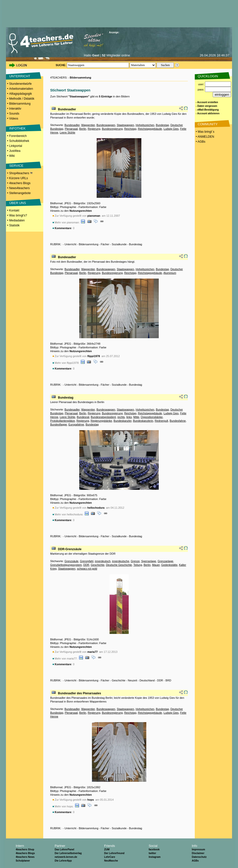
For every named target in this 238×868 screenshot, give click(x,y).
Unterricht (70, 244)
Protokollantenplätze (63, 421)
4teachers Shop (25, 849)
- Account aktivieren (208, 113)
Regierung (94, 129)
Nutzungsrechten (81, 211)
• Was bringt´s (205, 132)
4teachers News (25, 857)
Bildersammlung (20, 104)
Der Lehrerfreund (114, 853)
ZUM (107, 849)
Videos (14, 119)
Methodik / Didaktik (22, 99)
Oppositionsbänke (152, 417)
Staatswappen (125, 125)
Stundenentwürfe (20, 84)
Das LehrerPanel (64, 849)
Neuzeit (132, 680)
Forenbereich (18, 136)
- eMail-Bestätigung (207, 110)
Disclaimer (198, 853)
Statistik (14, 225)
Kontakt (14, 210)
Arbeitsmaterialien (21, 89)
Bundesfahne (178, 421)
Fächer (105, 244)
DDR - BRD (164, 680)
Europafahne (76, 424)
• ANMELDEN (205, 137)
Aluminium (170, 273)
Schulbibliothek (19, 141)
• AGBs (200, 142)
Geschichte (98, 565)
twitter (152, 853)
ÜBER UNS (18, 203)
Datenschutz (199, 857)
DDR (86, 565)
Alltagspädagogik (20, 94)
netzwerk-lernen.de (66, 857)
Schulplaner (23, 861)
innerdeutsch (103, 561)
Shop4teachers (21, 173)
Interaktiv (15, 109)
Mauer (156, 565)
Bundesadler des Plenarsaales (79, 693)
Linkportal (16, 146)
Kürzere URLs (19, 178)
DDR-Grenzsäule (70, 549)
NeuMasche (111, 861)
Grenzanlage (165, 561)
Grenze (135, 561)
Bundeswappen (106, 125)
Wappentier (88, 125)
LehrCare (110, 857)
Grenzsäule (71, 561)
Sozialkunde (119, 244)
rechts (121, 417)
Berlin (83, 129)
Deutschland (147, 680)
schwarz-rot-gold (87, 569)
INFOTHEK (17, 128)
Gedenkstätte (169, 565)
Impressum (198, 849)
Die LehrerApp (63, 861)
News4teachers (20, 188)
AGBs (195, 861)
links (129, 417)
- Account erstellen (207, 102)
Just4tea (15, 151)
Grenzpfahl (87, 561)
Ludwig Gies (171, 129)
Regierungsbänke (101, 421)
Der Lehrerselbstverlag (68, 853)
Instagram (155, 857)
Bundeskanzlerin (143, 421)
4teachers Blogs (20, 183)
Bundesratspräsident (103, 417)
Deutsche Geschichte (119, 565)
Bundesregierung (112, 129)
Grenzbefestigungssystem (66, 565)
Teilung (138, 565)
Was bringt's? (18, 215)
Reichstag (130, 129)
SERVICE (16, 166)
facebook (154, 849)
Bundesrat (83, 417)
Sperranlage (149, 561)
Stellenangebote (20, 193)
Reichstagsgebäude (150, 129)
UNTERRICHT (20, 76)
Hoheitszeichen (145, 125)
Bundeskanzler (122, 421)
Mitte (136, 417)
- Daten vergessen (206, 106)
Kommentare (63, 228)
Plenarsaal (71, 129)
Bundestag (162, 125)
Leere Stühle (68, 132)
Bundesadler (67, 109)
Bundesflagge (59, 424)
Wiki (12, 156)
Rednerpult (161, 421)
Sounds (14, 114)
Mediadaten (17, 220)
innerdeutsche (121, 561)
